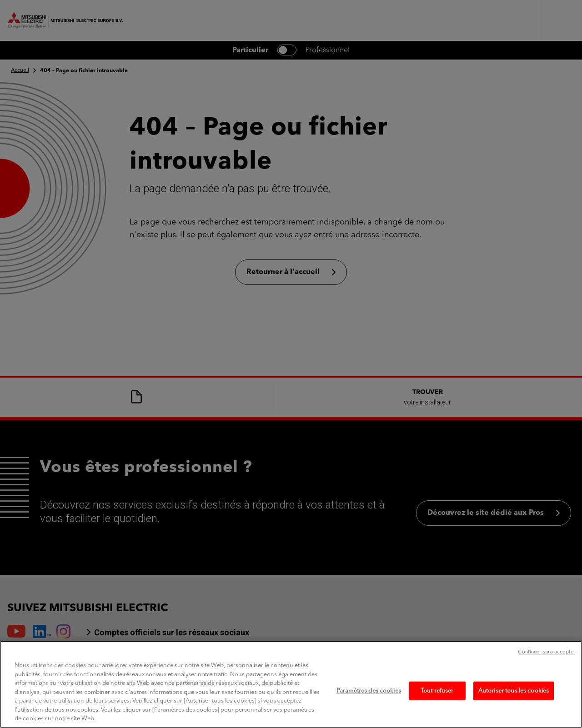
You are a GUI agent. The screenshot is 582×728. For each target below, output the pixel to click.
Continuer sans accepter (547, 673)
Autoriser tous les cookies (514, 711)
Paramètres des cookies (369, 711)
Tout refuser (437, 711)
